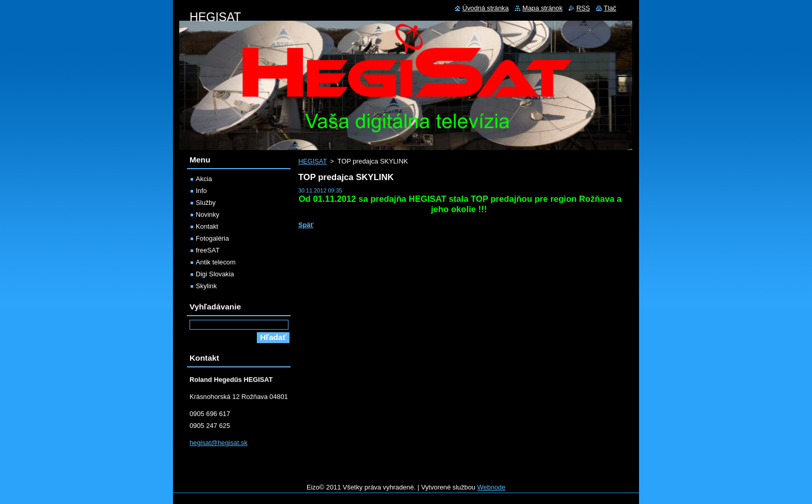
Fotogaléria (212, 238)
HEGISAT (313, 161)
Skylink (206, 286)
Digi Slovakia (215, 274)
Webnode (492, 487)
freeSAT (208, 250)
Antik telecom (216, 262)
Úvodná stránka (486, 8)
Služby (206, 203)
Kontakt (207, 226)
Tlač (610, 8)
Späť (306, 225)
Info (201, 191)
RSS (583, 8)
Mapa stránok (543, 8)
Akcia (204, 179)
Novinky (208, 214)
